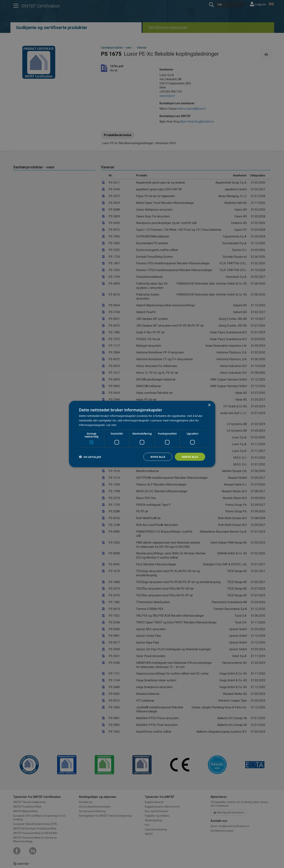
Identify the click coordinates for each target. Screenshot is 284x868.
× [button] (209, 405)
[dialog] (142, 434)
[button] (90, 457)
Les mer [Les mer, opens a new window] (112, 425)
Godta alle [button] (190, 457)
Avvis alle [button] (158, 457)
